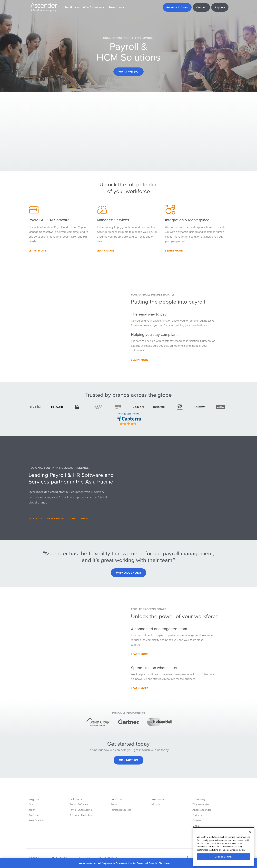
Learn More (37, 251)
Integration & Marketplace (187, 220)
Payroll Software (79, 804)
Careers (197, 820)
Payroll (114, 804)
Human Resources (121, 810)
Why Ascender (129, 573)
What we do (128, 71)
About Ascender (202, 810)
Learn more (174, 251)
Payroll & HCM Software (49, 220)
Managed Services (113, 220)
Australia (36, 518)
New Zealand (57, 518)
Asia (73, 518)
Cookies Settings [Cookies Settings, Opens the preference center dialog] (224, 857)
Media (196, 826)
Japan (83, 518)
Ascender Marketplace (82, 815)
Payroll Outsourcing (81, 810)
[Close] (250, 832)
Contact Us (128, 760)
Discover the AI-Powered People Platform (143, 863)
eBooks (156, 804)
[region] (224, 847)
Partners (197, 815)
